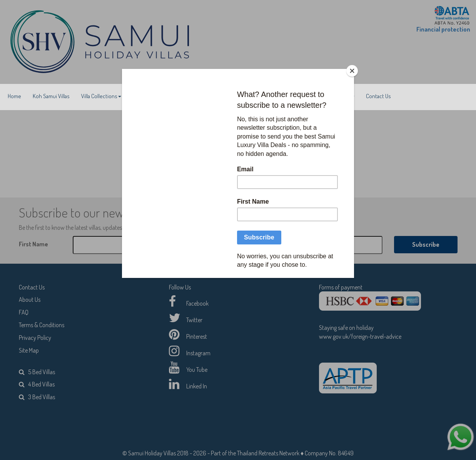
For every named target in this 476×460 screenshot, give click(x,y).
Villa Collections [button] (101, 96)
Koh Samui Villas (51, 96)
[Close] (352, 71)
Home (14, 96)
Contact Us (378, 96)
